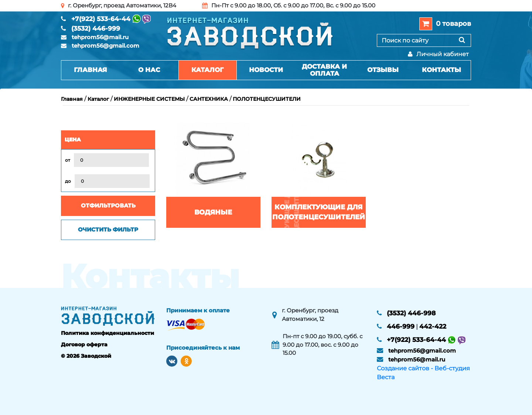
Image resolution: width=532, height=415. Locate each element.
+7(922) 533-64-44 (101, 19)
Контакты (441, 70)
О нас (149, 70)
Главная (91, 70)
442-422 (433, 326)
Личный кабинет (438, 54)
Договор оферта (84, 344)
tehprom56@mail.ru (100, 37)
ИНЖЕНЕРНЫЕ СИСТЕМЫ (149, 99)
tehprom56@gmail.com (105, 46)
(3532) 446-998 (411, 313)
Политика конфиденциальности (108, 333)
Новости (266, 70)
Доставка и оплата (324, 70)
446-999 (401, 326)
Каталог (207, 70)
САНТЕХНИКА (209, 99)
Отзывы (383, 70)
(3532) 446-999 (96, 28)
